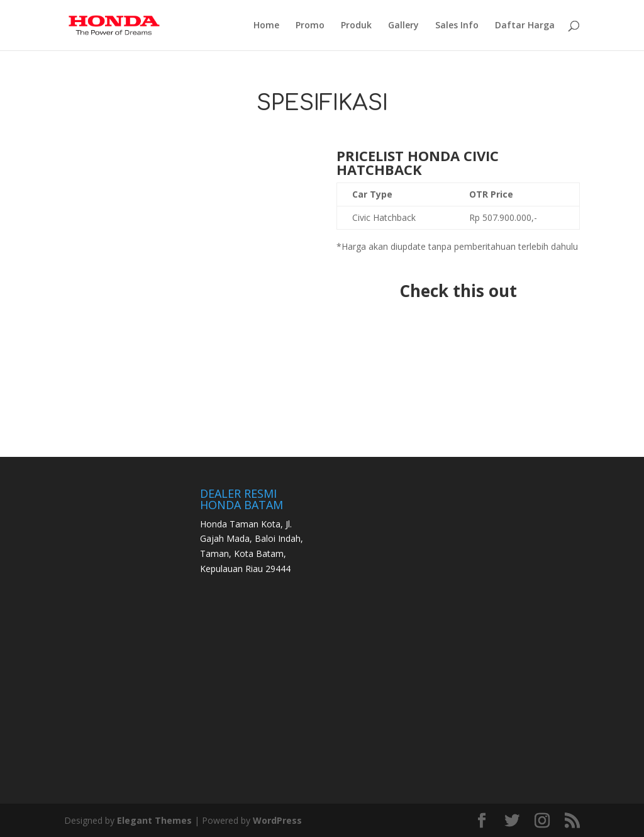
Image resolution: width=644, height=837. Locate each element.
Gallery (403, 26)
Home (266, 26)
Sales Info (457, 26)
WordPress (277, 820)
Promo (310, 26)
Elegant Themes (154, 820)
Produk (356, 26)
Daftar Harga (525, 26)
